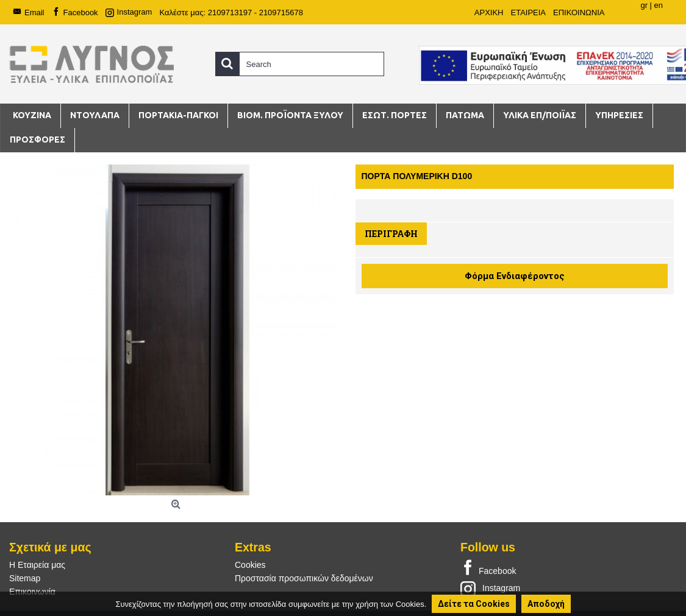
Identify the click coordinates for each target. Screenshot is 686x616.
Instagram (490, 588)
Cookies (250, 565)
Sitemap (25, 578)
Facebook (488, 568)
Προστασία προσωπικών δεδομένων (304, 578)
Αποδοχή (546, 604)
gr (644, 5)
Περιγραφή (391, 234)
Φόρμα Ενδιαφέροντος (515, 276)
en (659, 5)
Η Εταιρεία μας (37, 565)
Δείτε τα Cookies (474, 604)
